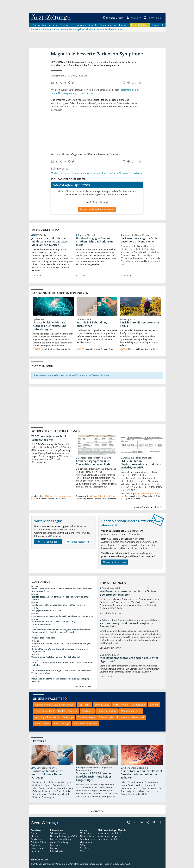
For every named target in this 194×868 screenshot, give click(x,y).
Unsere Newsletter (49, 699)
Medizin (53, 25)
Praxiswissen (66, 25)
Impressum (56, 845)
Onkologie (68, 718)
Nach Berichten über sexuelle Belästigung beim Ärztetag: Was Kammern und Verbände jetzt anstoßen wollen (61, 631)
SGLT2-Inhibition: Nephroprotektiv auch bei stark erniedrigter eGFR (141, 465)
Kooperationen (108, 25)
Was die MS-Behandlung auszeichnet (92, 324)
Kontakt (54, 848)
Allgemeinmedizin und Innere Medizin (54, 705)
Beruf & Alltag (102, 705)
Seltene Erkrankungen (85, 724)
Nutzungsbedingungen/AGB (63, 836)
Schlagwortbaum (58, 833)
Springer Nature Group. (91, 864)
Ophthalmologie (86, 718)
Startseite (35, 833)
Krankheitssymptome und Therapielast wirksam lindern (95, 463)
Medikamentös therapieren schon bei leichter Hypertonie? (59, 605)
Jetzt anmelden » (48, 542)
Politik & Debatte (140, 25)
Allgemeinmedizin (81, 173)
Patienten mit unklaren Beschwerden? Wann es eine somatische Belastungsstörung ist (62, 590)
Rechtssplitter (42, 724)
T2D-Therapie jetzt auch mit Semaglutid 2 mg (49, 438)
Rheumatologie (62, 724)
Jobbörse (35, 851)
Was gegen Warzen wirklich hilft (47, 611)
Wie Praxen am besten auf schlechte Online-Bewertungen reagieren (128, 593)
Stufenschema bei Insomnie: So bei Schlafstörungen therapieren (62, 616)
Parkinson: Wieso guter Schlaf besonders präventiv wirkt (140, 240)
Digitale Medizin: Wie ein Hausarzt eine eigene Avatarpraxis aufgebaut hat (60, 650)
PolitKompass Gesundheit (131, 718)
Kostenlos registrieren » (79, 542)
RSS (82, 851)
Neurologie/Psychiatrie (131, 173)
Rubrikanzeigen (87, 839)
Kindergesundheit (107, 711)
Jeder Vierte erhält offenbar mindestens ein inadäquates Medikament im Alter (50, 242)
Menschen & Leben (131, 711)
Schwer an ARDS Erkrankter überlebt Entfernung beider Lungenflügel (94, 777)
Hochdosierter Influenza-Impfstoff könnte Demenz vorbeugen (61, 644)
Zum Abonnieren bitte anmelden (97, 210)
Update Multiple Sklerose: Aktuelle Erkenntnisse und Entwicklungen (50, 326)
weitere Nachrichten (85, 687)
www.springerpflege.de (109, 836)
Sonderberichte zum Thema (54, 431)
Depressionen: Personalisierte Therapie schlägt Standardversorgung (54, 623)
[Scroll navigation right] (162, 25)
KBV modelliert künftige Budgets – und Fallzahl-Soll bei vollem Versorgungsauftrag (61, 672)
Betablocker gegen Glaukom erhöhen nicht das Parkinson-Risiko (95, 242)
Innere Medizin (110, 173)
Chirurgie (96, 173)
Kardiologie (88, 711)
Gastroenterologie (68, 711)
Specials (93, 25)
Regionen (123, 25)
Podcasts (81, 25)
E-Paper (84, 845)
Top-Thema (84, 705)
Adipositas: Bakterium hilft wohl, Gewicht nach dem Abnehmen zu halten (62, 664)
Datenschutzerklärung (61, 839)
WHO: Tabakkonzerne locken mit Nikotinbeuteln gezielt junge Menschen (61, 680)
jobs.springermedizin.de (110, 839)
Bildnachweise (57, 851)
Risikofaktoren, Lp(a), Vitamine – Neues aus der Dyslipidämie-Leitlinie (61, 598)
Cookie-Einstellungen (60, 842)
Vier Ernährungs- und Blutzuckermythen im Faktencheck (128, 625)
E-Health (154, 705)
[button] (159, 18)
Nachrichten (39, 25)
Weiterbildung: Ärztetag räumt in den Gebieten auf (56, 657)
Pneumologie (106, 718)
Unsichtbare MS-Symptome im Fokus (140, 324)
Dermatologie (121, 705)
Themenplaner (87, 836)
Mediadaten (86, 833)
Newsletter (85, 848)
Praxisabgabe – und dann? (44, 638)
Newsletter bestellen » (115, 562)
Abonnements (87, 842)
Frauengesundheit (44, 711)
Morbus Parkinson (61, 173)
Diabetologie (139, 705)
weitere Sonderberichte (148, 507)
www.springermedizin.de (110, 833)
